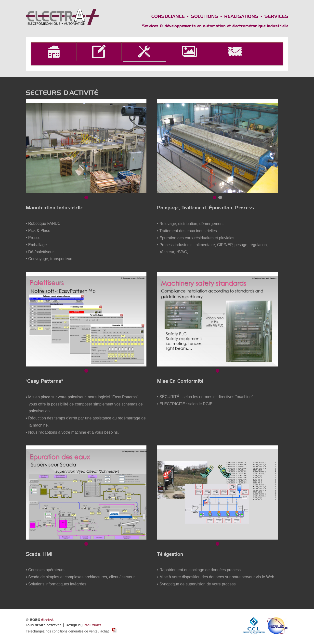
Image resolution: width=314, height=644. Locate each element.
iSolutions (92, 625)
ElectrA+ (49, 620)
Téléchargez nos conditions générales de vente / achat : (69, 631)
